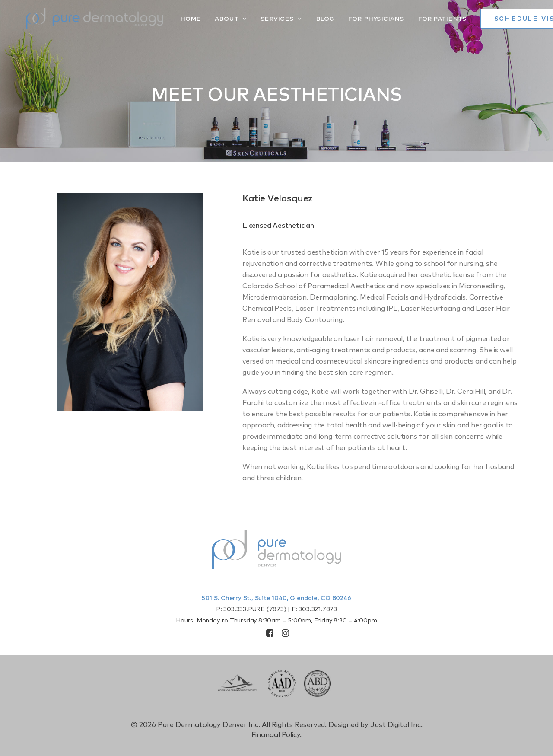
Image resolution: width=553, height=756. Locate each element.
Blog (303, 19)
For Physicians (353, 19)
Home (168, 19)
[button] (270, 635)
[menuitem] (171, 19)
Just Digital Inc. (396, 725)
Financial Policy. (277, 735)
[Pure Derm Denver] (83, 19)
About (208, 19)
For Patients (420, 19)
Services (259, 19)
